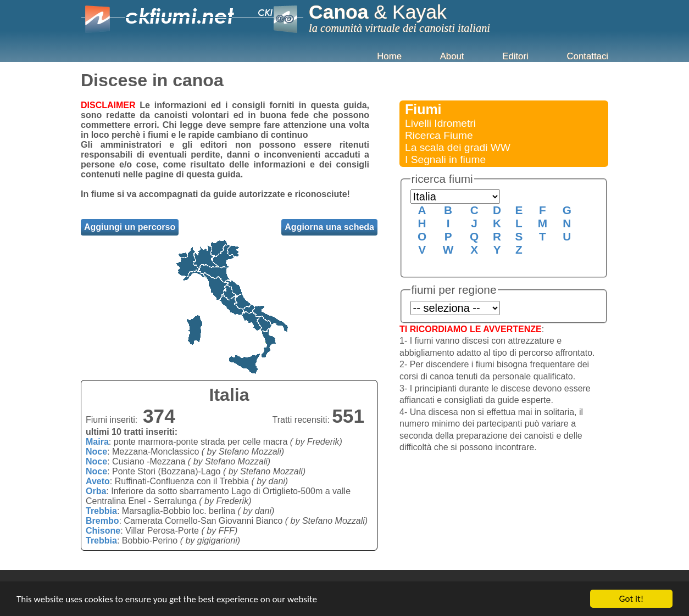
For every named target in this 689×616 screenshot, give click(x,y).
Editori (515, 56)
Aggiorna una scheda (329, 227)
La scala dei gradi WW (458, 147)
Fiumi (423, 109)
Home (389, 56)
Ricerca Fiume (439, 135)
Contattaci (587, 56)
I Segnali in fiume (445, 159)
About (452, 56)
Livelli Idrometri (440, 123)
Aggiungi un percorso (130, 227)
